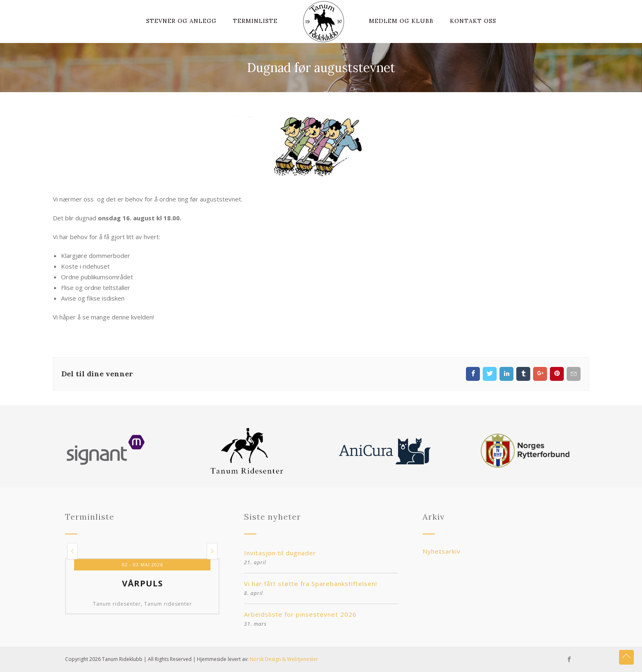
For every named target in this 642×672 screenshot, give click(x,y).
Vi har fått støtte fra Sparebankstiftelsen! (311, 584)
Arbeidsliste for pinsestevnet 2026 (300, 614)
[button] (72, 551)
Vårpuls (142, 584)
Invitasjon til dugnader (280, 553)
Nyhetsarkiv (442, 551)
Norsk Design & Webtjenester (284, 659)
